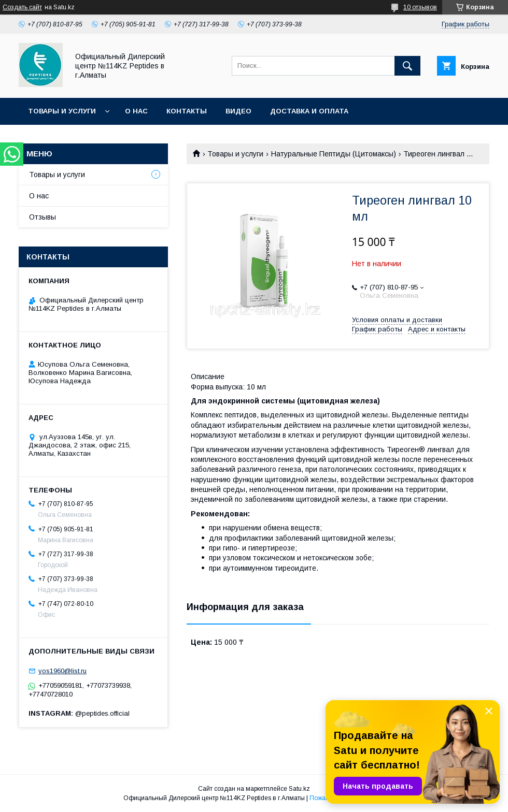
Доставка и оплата (309, 111)
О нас (136, 111)
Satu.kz (299, 789)
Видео (238, 111)
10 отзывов (420, 7)
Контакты (187, 111)
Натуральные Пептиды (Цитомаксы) (334, 154)
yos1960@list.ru (62, 671)
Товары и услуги (62, 111)
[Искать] (407, 66)
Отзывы (43, 217)
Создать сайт (22, 7)
